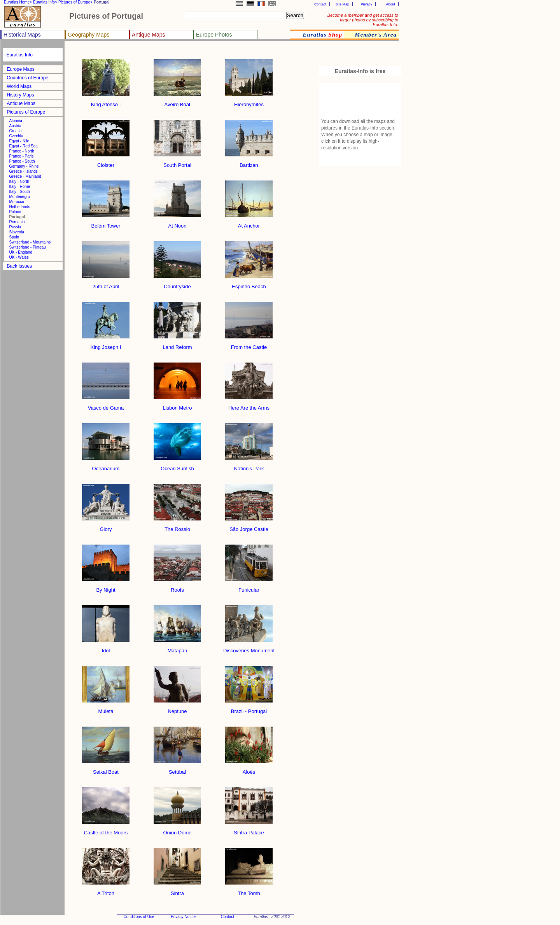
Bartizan (249, 163)
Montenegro (20, 197)
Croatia (16, 131)
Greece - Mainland (25, 176)
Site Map (342, 4)
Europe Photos (214, 35)
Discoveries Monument (249, 648)
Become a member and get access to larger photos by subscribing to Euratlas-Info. (363, 20)
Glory (106, 527)
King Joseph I (106, 345)
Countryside (177, 284)
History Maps (21, 95)
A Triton (106, 891)
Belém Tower (106, 223)
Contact (320, 4)
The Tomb (249, 891)
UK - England (21, 252)
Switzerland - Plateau (28, 247)
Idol (106, 648)
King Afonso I (106, 102)
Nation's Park (249, 466)
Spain (14, 237)
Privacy (366, 4)
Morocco (17, 202)
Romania (17, 222)
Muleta (106, 709)
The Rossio (177, 527)
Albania (16, 121)
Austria (15, 126)
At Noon (177, 223)
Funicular (249, 588)
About (390, 4)
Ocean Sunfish (177, 466)
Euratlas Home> (18, 2)
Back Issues (20, 266)
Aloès (249, 770)
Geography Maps (88, 35)
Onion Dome (177, 830)
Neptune (177, 709)
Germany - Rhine (24, 166)
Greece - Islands (24, 171)
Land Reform (177, 345)
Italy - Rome (20, 187)
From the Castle (249, 345)
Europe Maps (21, 69)
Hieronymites (249, 102)
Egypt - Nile (19, 141)
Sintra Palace (249, 830)
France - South (22, 161)
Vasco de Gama (106, 406)
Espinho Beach (249, 284)
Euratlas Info (20, 55)
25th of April (106, 284)
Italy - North (19, 181)
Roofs (177, 588)
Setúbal (177, 770)
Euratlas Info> (45, 2)
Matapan (177, 648)
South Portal (177, 163)
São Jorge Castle (249, 527)
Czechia (16, 136)
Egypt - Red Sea (24, 146)
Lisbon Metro (177, 406)
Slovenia (17, 232)
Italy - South (20, 192)
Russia (15, 227)
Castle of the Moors (106, 830)
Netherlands (20, 207)
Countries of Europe (28, 78)
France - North (22, 151)
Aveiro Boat (177, 102)
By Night (106, 588)
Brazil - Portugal (249, 709)
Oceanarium (106, 466)
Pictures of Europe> (75, 2)
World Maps (19, 86)
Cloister (106, 163)
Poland (15, 212)
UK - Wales (19, 257)
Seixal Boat (106, 770)
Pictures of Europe (26, 112)
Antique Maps (149, 35)
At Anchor (249, 223)
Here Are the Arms (249, 406)
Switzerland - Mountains (30, 242)
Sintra (177, 891)
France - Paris (22, 156)
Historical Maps (22, 35)
